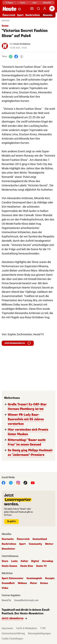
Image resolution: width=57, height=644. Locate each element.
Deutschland (40, 539)
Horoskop (47, 561)
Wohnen (22, 583)
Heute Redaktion (22, 44)
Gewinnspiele (34, 578)
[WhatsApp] (11, 56)
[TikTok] (25, 483)
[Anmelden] (45, 9)
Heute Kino (27, 566)
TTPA (43, 628)
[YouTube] (33, 483)
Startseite (6, 21)
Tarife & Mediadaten (27, 628)
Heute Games (9, 566)
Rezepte (50, 578)
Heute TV (41, 566)
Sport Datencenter (13, 578)
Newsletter (8, 549)
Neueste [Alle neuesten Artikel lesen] (48, 15)
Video (5, 588)
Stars (5, 561)
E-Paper (9, 3)
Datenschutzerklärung (13, 633)
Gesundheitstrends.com (26, 600)
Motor (34, 583)
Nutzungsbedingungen (39, 633)
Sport (20, 15)
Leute (14, 561)
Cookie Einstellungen (12, 639)
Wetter (49, 544)
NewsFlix (47, 3)
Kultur (24, 561)
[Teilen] (22, 57)
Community (35, 544)
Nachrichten (33, 15)
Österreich (9, 15)
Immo (23, 3)
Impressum (7, 628)
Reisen (44, 583)
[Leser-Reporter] (32, 9)
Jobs (34, 3)
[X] (11, 483)
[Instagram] (18, 483)
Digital (35, 561)
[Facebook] (16, 56)
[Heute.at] (9, 9)
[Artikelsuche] (38, 9)
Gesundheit (8, 583)
